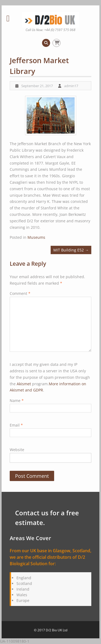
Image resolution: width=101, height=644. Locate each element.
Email (16, 425)
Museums (36, 237)
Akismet (24, 384)
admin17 (71, 86)
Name (17, 401)
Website (17, 450)
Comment (20, 293)
